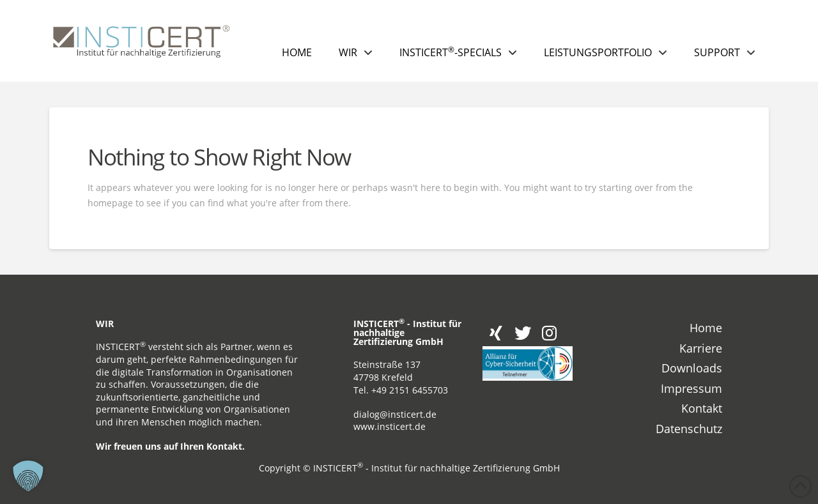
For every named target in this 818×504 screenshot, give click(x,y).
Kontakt (224, 446)
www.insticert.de (390, 426)
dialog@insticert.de (395, 414)
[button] (28, 476)
